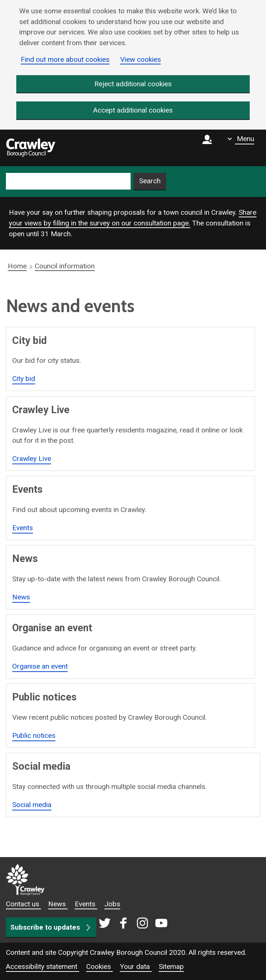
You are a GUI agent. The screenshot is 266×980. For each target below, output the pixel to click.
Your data (136, 966)
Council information (65, 266)
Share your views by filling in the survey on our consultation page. (133, 218)
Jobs (112, 904)
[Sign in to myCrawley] (209, 148)
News (21, 597)
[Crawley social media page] (133, 924)
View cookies (141, 59)
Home (17, 266)
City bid (24, 379)
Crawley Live (32, 459)
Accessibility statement (43, 966)
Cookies (100, 966)
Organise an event (40, 666)
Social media (32, 805)
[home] (31, 148)
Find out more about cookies (65, 59)
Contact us (23, 904)
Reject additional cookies (133, 84)
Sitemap (171, 966)
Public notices (34, 735)
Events (23, 528)
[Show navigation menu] (241, 139)
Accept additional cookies (133, 111)
